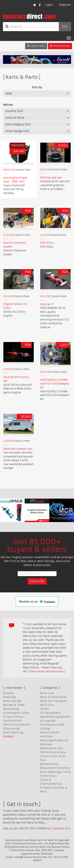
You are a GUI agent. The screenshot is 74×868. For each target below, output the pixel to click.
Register (65, 5)
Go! (65, 27)
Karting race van (51, 178)
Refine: (8, 105)
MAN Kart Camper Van (18, 449)
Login (49, 5)
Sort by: (37, 87)
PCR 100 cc (47, 243)
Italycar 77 (47, 304)
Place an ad (60, 46)
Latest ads (36, 46)
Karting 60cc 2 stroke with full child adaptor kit (55, 384)
